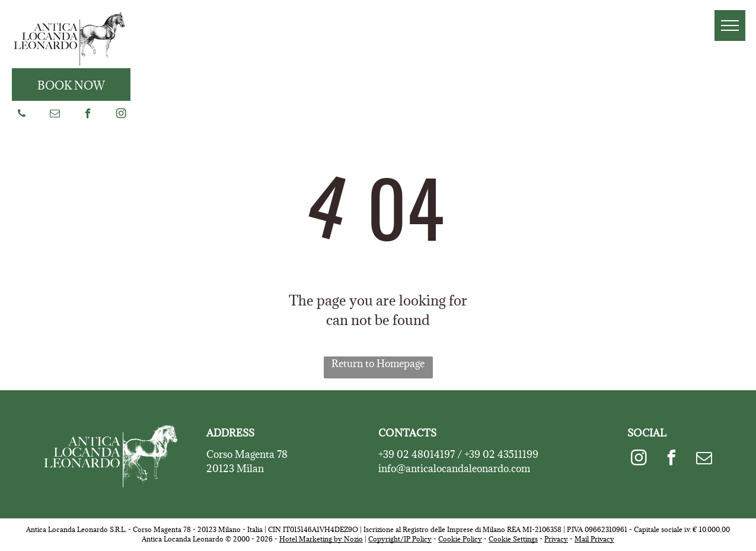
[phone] (22, 115)
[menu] (730, 26)
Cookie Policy (460, 539)
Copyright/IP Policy (400, 539)
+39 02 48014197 (417, 454)
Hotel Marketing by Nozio (321, 539)
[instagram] (121, 115)
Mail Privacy (594, 539)
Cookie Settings (513, 539)
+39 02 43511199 (501, 454)
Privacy (556, 539)
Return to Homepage (378, 364)
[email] (55, 115)
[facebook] (88, 115)
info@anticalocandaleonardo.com (454, 469)
